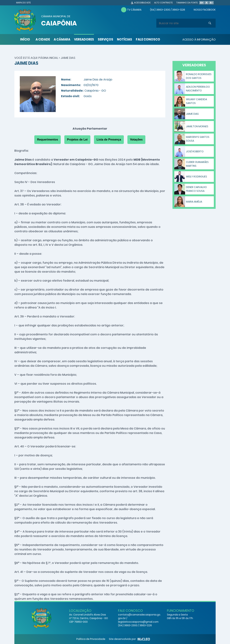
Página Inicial (48, 58)
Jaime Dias (68, 58)
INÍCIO (25, 39)
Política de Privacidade (91, 639)
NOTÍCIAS (125, 39)
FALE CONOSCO (148, 39)
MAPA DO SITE (23, 3)
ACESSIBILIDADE (142, 3)
